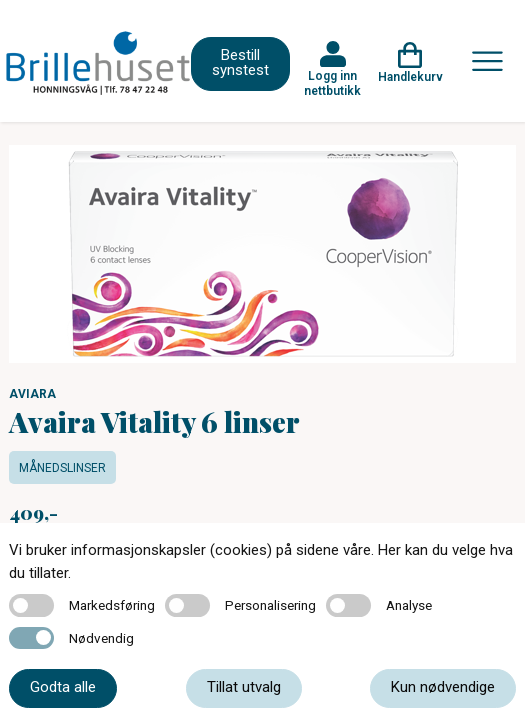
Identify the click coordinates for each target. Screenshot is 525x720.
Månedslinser (62, 468)
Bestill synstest (240, 62)
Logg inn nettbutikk (332, 83)
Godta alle (63, 687)
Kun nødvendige (443, 687)
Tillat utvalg (244, 687)
